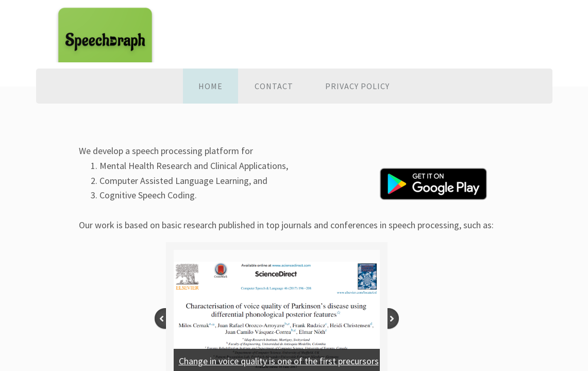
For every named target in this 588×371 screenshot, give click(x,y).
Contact (274, 86)
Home (211, 86)
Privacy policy (357, 86)
